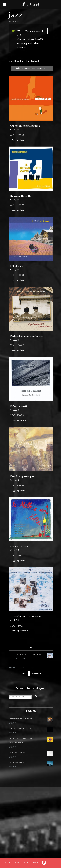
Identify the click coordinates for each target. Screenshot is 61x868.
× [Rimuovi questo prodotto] (10, 654)
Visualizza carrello (35, 31)
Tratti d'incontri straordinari (33, 655)
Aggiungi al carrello (20, 140)
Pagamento (36, 673)
